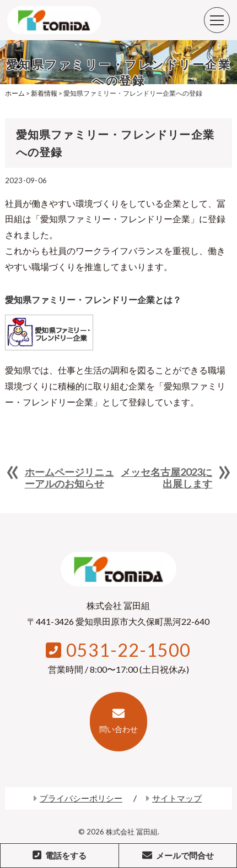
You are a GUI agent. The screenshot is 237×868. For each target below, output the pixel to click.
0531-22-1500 (118, 650)
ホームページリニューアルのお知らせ (69, 477)
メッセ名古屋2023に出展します (166, 477)
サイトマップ (173, 798)
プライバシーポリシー (77, 798)
